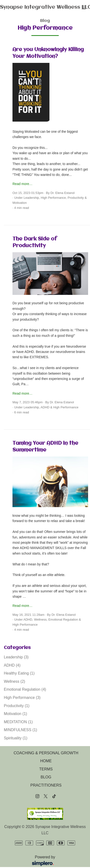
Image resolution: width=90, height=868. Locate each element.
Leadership (31, 198)
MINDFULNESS (21, 730)
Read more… (22, 184)
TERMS (46, 769)
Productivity (76, 198)
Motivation (20, 203)
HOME (46, 761)
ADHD (45, 407)
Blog (45, 21)
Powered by (31, 861)
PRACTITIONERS (46, 785)
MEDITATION (18, 722)
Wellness (40, 620)
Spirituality (16, 738)
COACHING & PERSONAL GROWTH (46, 753)
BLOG (46, 777)
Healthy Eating (19, 673)
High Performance (53, 198)
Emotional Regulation (63, 620)
